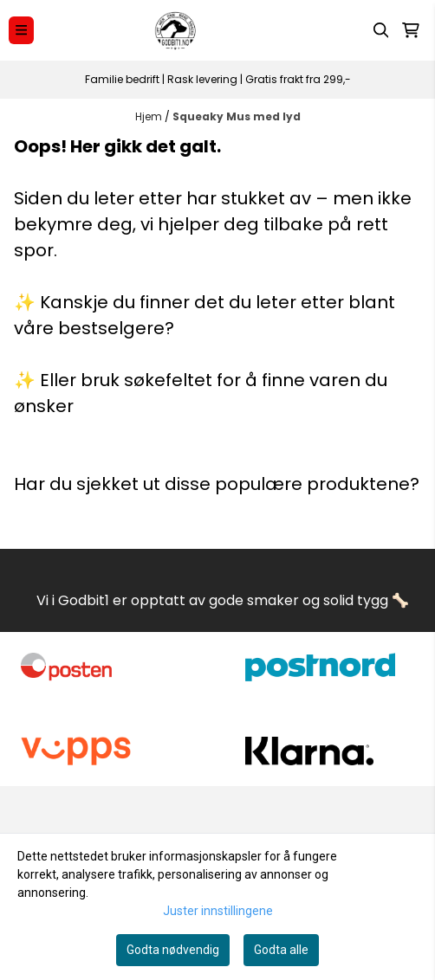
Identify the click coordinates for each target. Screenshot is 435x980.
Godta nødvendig (173, 950)
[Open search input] (381, 30)
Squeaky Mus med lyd (237, 116)
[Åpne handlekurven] (411, 30)
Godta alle (281, 950)
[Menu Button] (21, 30)
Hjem (150, 116)
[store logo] (176, 30)
